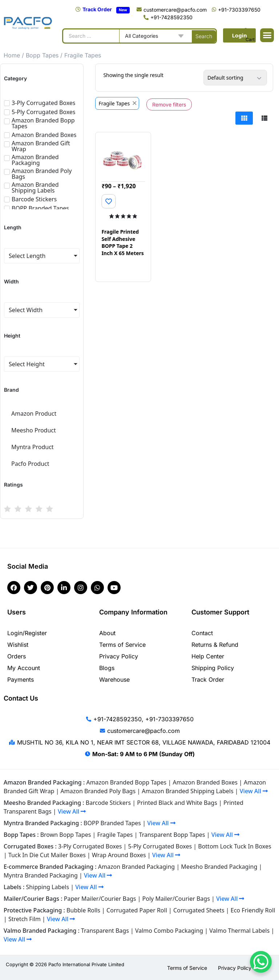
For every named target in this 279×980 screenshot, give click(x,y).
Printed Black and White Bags (177, 803)
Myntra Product (33, 447)
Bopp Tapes (42, 55)
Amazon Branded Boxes (205, 782)
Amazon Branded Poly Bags (98, 791)
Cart (250, 39)
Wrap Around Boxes (119, 855)
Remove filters (169, 104)
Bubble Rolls (83, 910)
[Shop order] (235, 78)
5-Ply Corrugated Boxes (160, 846)
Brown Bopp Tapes (66, 835)
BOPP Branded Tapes (112, 823)
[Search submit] (204, 36)
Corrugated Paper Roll (137, 910)
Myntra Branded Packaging (41, 875)
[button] (267, 35)
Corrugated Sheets (199, 910)
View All (254, 791)
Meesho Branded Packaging (219, 867)
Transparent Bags (105, 931)
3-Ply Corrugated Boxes (90, 846)
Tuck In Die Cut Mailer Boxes (47, 855)
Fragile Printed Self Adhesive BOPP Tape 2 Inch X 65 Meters (122, 242)
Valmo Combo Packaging (169, 931)
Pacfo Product (30, 464)
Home (12, 55)
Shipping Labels (48, 887)
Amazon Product (34, 414)
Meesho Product (34, 430)
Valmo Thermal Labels (239, 931)
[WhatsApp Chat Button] (261, 962)
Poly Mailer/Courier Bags (176, 899)
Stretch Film (25, 919)
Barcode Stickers (108, 803)
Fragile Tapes (115, 835)
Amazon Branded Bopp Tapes (126, 782)
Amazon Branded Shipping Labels (187, 791)
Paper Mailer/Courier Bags (100, 899)
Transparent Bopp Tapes (172, 835)
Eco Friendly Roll (253, 910)
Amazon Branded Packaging (136, 867)
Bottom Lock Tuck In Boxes (234, 846)
